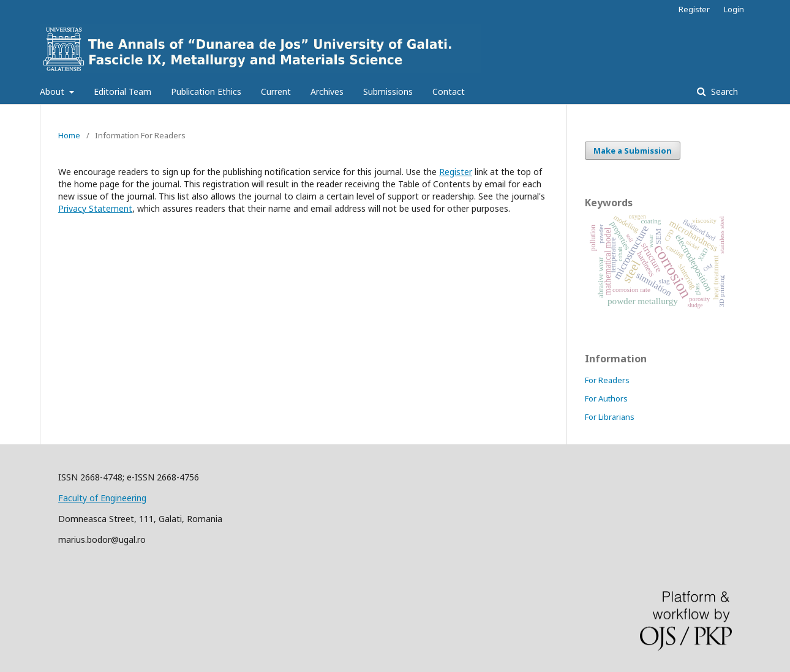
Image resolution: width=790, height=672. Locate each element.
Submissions (388, 91)
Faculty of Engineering (102, 498)
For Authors (606, 398)
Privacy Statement (95, 208)
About (53, 91)
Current (276, 91)
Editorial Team (122, 91)
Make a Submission (633, 151)
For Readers (607, 380)
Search (723, 91)
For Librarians (610, 417)
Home (69, 135)
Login (734, 9)
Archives (327, 91)
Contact (449, 91)
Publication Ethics (206, 91)
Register (694, 9)
